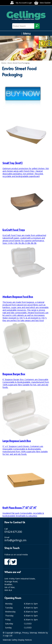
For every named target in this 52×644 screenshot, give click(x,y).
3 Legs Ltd (7, 636)
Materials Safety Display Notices (17, 640)
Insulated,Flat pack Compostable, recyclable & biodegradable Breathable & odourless (26, 509)
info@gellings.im (15, 540)
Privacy (25, 633)
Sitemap (33, 633)
